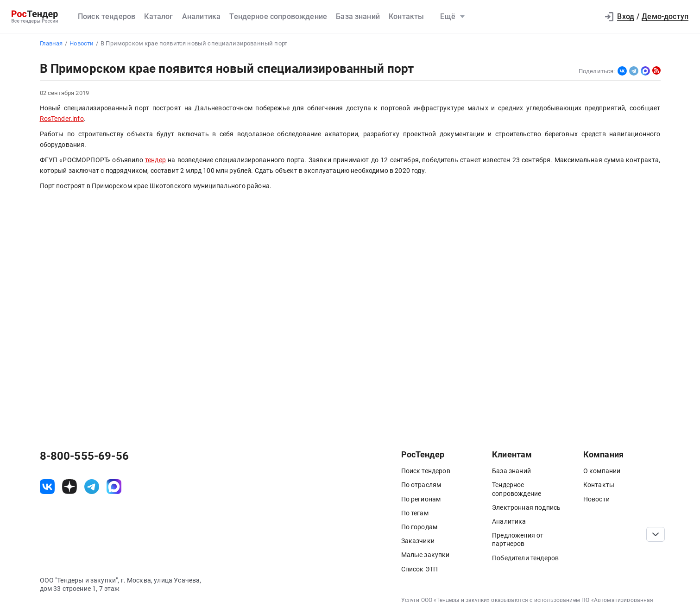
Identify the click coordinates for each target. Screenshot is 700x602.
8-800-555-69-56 (84, 456)
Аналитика (201, 16)
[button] (587, 17)
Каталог (158, 16)
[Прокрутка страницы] (656, 534)
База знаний (358, 16)
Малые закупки (426, 555)
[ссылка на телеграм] (92, 487)
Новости (596, 499)
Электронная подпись (526, 507)
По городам (419, 527)
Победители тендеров (525, 558)
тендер (155, 160)
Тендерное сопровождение (278, 16)
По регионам (421, 499)
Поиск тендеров (107, 16)
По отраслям (421, 485)
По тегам (415, 513)
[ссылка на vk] (47, 487)
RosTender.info (62, 119)
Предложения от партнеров (518, 539)
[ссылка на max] (114, 487)
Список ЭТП (420, 569)
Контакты (406, 16)
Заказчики (418, 541)
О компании (602, 471)
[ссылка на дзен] (69, 487)
